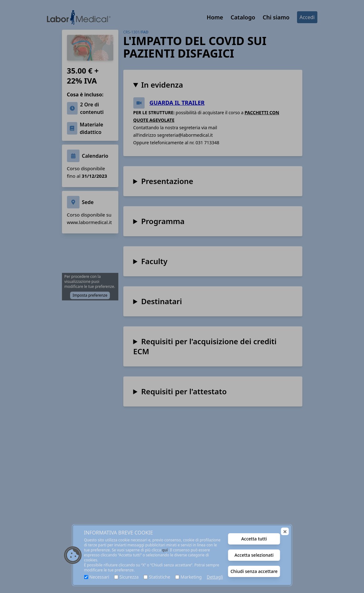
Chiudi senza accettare (254, 571)
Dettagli (215, 577)
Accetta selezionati (254, 555)
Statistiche (160, 577)
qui (165, 550)
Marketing (191, 577)
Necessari (99, 577)
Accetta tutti (254, 539)
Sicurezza (129, 577)
